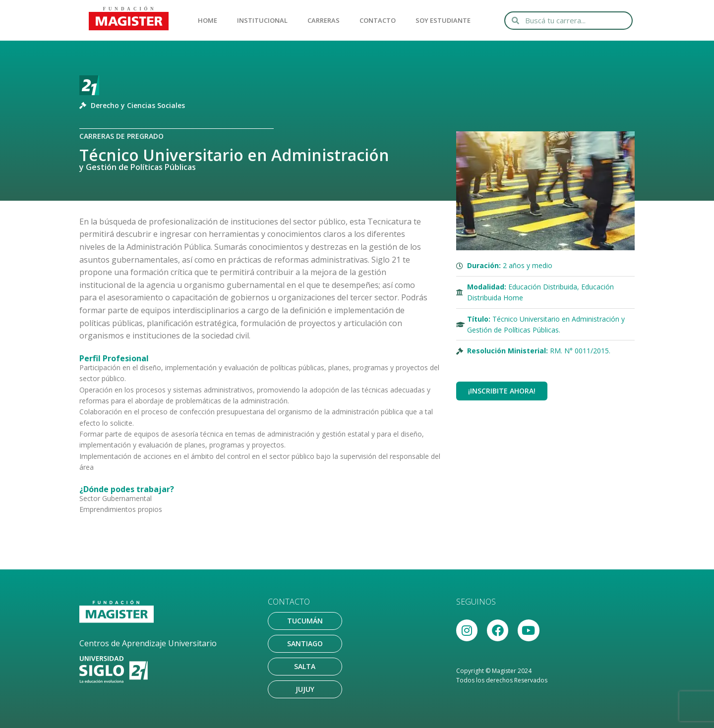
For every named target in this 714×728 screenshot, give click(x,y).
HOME (208, 20)
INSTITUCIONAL (262, 20)
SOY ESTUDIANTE (443, 20)
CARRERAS (324, 20)
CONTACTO (378, 20)
